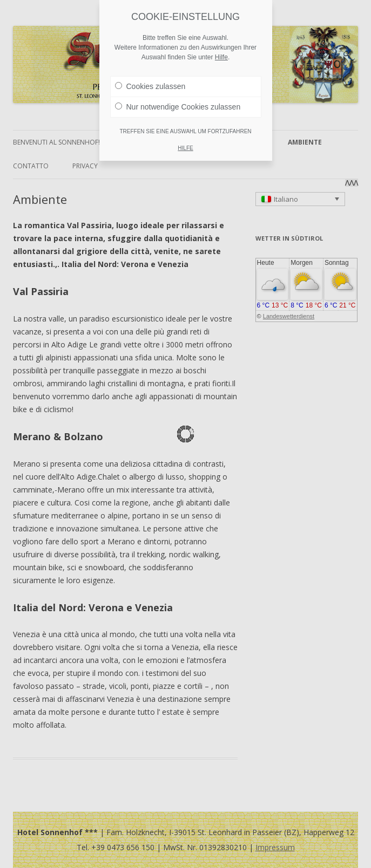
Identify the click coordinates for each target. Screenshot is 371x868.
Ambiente (305, 142)
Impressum (275, 847)
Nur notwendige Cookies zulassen (178, 92)
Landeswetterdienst (289, 316)
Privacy (85, 166)
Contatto (31, 166)
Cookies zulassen (150, 71)
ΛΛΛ (352, 183)
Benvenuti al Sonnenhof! (56, 142)
